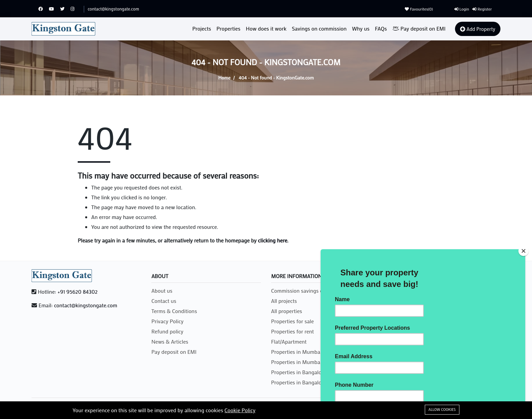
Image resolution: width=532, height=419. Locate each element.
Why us (361, 28)
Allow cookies (442, 409)
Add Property (478, 29)
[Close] (524, 251)
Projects (202, 28)
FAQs (381, 28)
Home (224, 78)
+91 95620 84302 (77, 292)
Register (482, 9)
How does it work (266, 28)
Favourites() (419, 9)
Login (462, 9)
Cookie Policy (240, 410)
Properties (229, 28)
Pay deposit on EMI (419, 28)
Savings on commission (319, 28)
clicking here (272, 240)
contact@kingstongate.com (113, 9)
